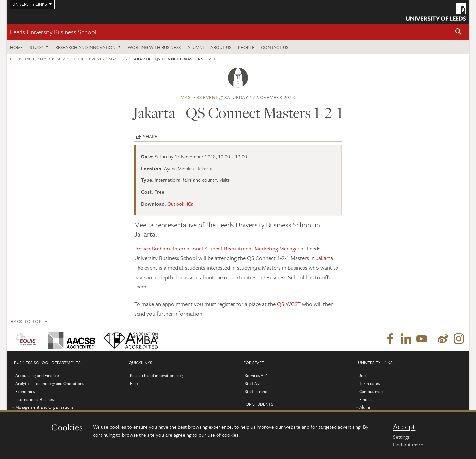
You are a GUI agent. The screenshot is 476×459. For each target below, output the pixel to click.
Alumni (196, 47)
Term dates (369, 383)
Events (97, 59)
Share (150, 136)
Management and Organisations (44, 407)
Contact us (275, 47)
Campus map (371, 391)
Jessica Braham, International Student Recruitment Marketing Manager (218, 248)
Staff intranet (257, 391)
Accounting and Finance (37, 375)
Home (17, 47)
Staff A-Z (253, 383)
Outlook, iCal (181, 204)
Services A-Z (256, 375)
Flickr (135, 383)
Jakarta (324, 258)
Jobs (363, 375)
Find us (366, 399)
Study (37, 47)
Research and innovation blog (157, 375)
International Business (35, 399)
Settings (401, 437)
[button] (458, 32)
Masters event (199, 97)
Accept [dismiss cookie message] (404, 427)
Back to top (26, 321)
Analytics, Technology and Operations (50, 383)
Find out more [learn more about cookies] (408, 444)
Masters (118, 59)
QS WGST (289, 304)
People (246, 47)
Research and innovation (85, 47)
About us (221, 47)
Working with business (154, 47)
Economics (25, 391)
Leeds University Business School (53, 32)
